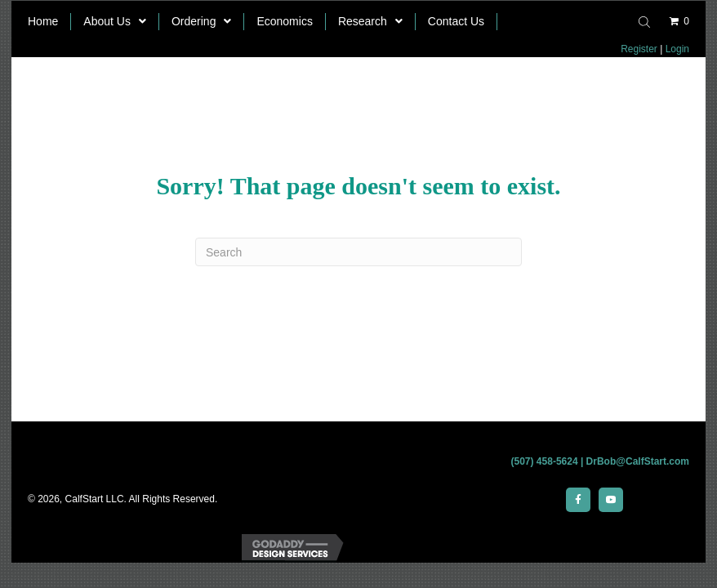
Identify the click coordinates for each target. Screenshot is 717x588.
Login (677, 49)
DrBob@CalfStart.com (638, 461)
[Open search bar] (647, 21)
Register (639, 49)
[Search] (358, 252)
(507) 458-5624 (545, 461)
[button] (578, 500)
